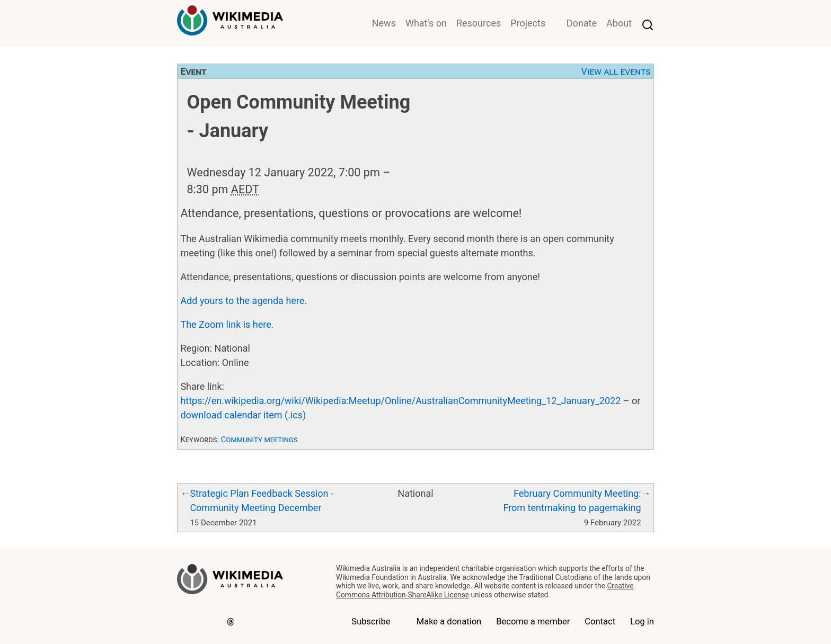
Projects (528, 23)
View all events (616, 71)
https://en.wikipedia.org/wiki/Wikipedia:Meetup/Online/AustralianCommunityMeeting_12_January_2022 (400, 401)
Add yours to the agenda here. (244, 301)
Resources (479, 23)
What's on (426, 23)
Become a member (533, 621)
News (384, 23)
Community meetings (259, 440)
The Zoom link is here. (227, 324)
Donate (582, 23)
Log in (642, 621)
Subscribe (371, 621)
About (619, 23)
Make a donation (449, 621)
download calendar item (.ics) (243, 415)
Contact (600, 621)
